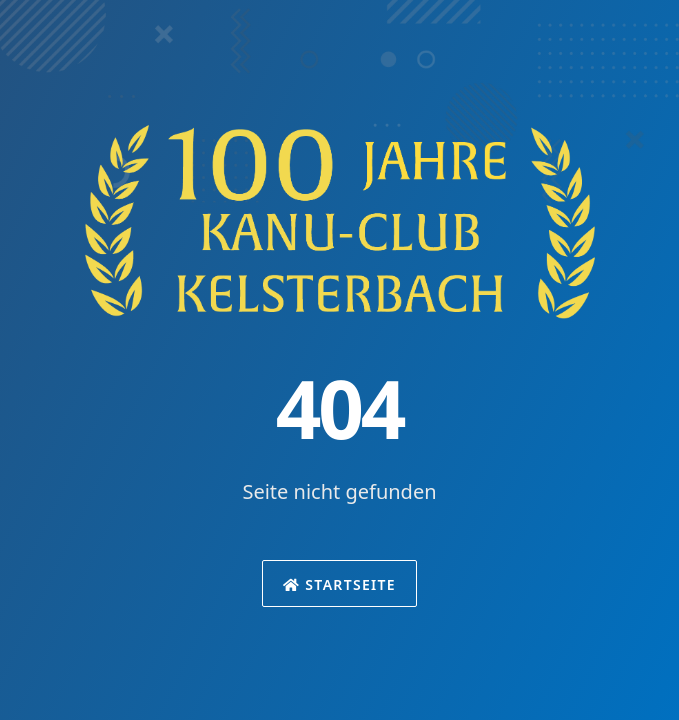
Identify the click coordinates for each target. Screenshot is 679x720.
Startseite (339, 584)
